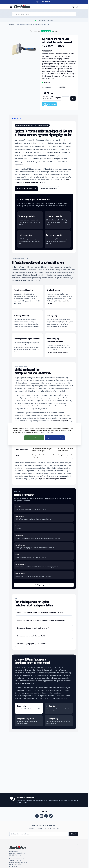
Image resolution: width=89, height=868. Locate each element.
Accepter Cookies (34, 438)
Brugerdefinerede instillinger (55, 438)
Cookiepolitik (49, 433)
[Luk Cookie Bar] (79, 425)
